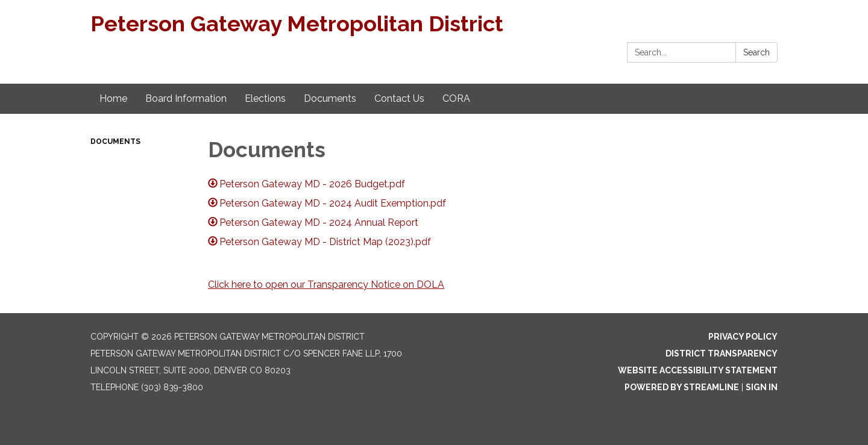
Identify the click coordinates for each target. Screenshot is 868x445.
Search (756, 52)
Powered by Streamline (682, 387)
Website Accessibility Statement (698, 370)
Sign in (762, 387)
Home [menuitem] (113, 98)
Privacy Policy (743, 337)
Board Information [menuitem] (186, 98)
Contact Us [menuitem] (399, 98)
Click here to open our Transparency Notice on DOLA (326, 285)
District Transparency (722, 353)
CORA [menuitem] (456, 98)
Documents (115, 142)
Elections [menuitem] (265, 98)
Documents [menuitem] (330, 98)
